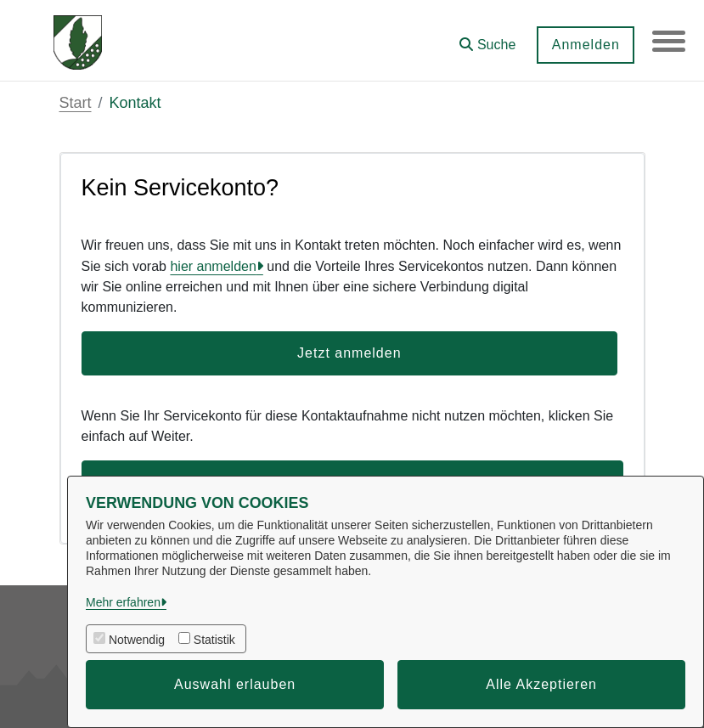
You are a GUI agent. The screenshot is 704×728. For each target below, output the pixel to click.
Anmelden (584, 45)
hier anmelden (213, 266)
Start (76, 103)
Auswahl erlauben (235, 684)
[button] (487, 39)
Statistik (214, 640)
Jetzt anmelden (349, 353)
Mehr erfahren (123, 602)
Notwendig (137, 640)
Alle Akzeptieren (541, 684)
